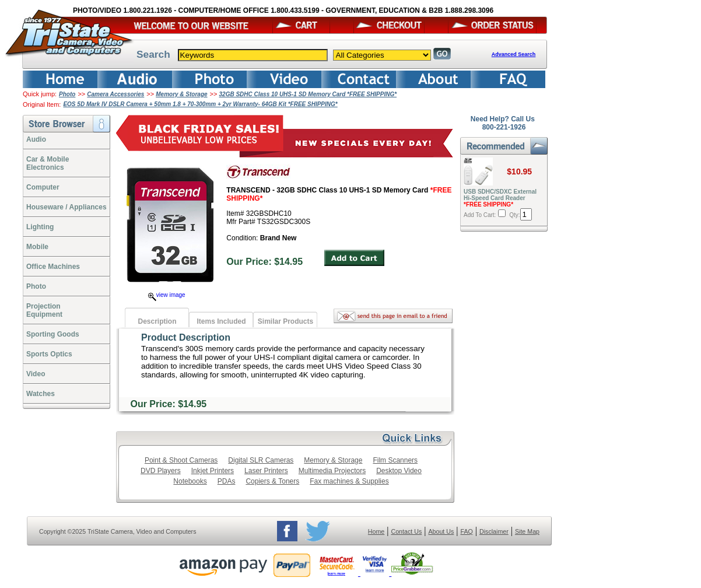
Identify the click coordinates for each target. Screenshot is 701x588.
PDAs (227, 481)
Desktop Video (399, 471)
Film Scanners (395, 460)
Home (376, 531)
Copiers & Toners (272, 481)
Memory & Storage (181, 94)
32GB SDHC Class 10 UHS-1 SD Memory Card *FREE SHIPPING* (308, 94)
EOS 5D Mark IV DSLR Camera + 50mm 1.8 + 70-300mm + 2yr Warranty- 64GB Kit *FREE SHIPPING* (200, 104)
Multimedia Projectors (332, 471)
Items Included (221, 321)
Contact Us (407, 531)
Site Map (527, 531)
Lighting (40, 227)
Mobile (37, 247)
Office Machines (53, 267)
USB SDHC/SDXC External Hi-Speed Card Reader (500, 198)
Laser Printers (266, 471)
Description (157, 321)
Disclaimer (494, 531)
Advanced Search (514, 54)
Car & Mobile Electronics (48, 163)
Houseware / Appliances (66, 207)
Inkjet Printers (213, 471)
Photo (67, 94)
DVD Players (161, 471)
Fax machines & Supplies (349, 481)
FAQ (466, 531)
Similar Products (285, 321)
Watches (41, 394)
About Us (441, 531)
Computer (43, 187)
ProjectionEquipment (44, 310)
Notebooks (190, 481)
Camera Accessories (115, 94)
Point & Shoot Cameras (181, 460)
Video (36, 374)
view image (167, 295)
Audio (36, 139)
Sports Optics (49, 354)
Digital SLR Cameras (261, 460)
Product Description (186, 337)
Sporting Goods (53, 334)
